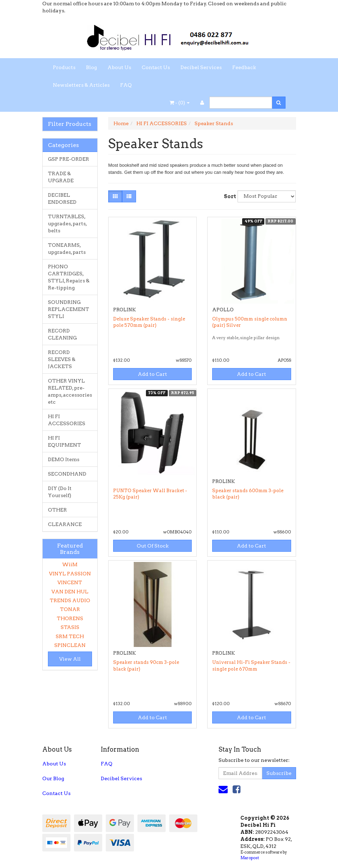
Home (121, 123)
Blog (91, 67)
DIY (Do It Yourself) (60, 492)
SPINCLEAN (70, 645)
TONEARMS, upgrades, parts (67, 249)
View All (70, 659)
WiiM (70, 564)
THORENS (70, 618)
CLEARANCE (65, 524)
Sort (228, 196)
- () (180, 103)
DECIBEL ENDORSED (62, 198)
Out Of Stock (153, 546)
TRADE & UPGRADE (61, 177)
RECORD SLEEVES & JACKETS (62, 359)
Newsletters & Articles (81, 85)
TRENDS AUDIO (70, 600)
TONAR (70, 609)
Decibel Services (201, 67)
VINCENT (70, 582)
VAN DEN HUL (70, 592)
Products (64, 67)
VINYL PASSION (70, 574)
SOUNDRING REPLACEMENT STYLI (69, 309)
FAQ (126, 85)
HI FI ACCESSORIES (67, 420)
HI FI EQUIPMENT (64, 441)
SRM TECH (70, 636)
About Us (119, 67)
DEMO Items (64, 459)
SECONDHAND (67, 474)
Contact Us (156, 67)
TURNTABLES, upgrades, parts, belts (67, 224)
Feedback (244, 67)
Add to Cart (152, 374)
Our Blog (53, 778)
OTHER (57, 510)
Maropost (250, 858)
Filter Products (70, 124)
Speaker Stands (214, 123)
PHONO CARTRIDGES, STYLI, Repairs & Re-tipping (69, 277)
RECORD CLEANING (62, 334)
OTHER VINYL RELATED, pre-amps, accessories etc (70, 391)
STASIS (70, 627)
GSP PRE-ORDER (69, 159)
